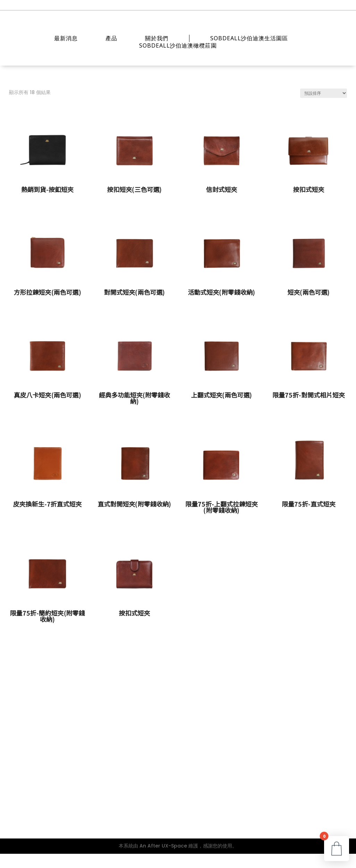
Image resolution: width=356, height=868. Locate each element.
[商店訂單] (324, 107)
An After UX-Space (163, 860)
